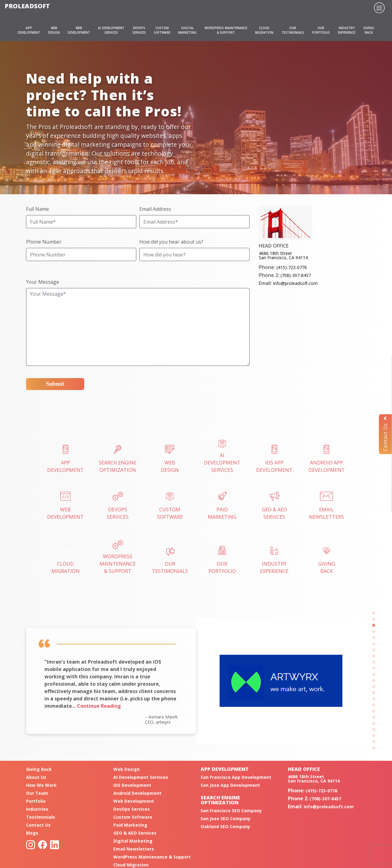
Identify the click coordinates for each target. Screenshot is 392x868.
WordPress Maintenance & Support (152, 857)
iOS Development (132, 785)
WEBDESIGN (54, 30)
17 (374, 711)
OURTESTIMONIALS (293, 30)
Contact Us (385, 434)
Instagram (31, 845)
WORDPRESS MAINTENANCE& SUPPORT (226, 30)
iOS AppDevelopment (274, 459)
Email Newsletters (134, 849)
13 (374, 687)
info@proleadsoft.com (295, 283)
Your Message (43, 282)
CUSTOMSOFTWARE (162, 30)
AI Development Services (222, 456)
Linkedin (55, 845)
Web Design (126, 769)
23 (374, 748)
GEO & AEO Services (135, 833)
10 (374, 669)
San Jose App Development (230, 785)
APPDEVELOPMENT (29, 30)
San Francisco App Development (236, 777)
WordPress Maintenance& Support (118, 557)
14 (374, 693)
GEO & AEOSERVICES (274, 506)
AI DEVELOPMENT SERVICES (111, 30)
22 (374, 742)
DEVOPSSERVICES (139, 30)
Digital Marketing (133, 841)
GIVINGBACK (369, 30)
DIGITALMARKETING (187, 30)
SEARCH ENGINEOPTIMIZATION (118, 459)
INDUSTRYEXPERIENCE (347, 30)
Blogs (32, 833)
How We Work (41, 785)
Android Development (137, 793)
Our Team (37, 793)
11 (374, 675)
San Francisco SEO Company (231, 811)
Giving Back (39, 769)
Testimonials (41, 817)
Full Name (38, 209)
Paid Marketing (130, 825)
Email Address (155, 209)
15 (374, 699)
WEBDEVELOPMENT (79, 30)
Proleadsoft (27, 6)
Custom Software (133, 817)
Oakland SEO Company (225, 826)
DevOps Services (132, 809)
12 (374, 681)
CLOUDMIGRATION (264, 30)
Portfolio (36, 801)
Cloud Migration (131, 865)
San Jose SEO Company (226, 819)
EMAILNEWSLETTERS (326, 506)
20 (374, 730)
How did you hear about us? (171, 242)
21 (374, 736)
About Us (36, 777)
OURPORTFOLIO (321, 30)
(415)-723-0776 (292, 267)
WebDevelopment (65, 506)
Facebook (43, 845)
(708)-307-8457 (296, 275)
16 (374, 705)
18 (374, 718)
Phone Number (44, 242)
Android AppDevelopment (327, 459)
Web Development (134, 801)
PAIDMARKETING (222, 506)
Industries (37, 809)
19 (374, 724)
